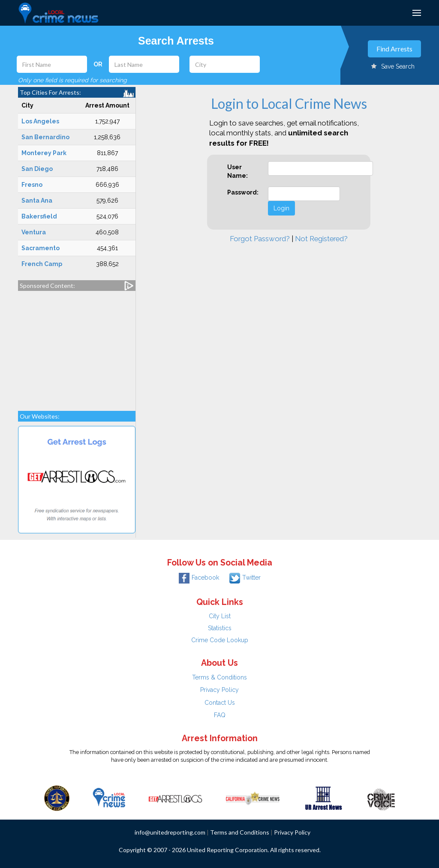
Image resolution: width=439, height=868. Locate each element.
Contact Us (220, 703)
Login (281, 208)
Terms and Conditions (240, 832)
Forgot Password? (260, 239)
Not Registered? (321, 239)
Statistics (220, 628)
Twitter (245, 578)
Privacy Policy (219, 690)
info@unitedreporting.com (170, 832)
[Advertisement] (77, 347)
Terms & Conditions (219, 677)
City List (220, 616)
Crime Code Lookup (220, 640)
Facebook (199, 578)
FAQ (220, 715)
